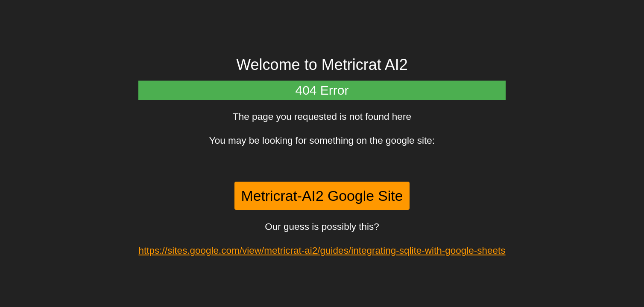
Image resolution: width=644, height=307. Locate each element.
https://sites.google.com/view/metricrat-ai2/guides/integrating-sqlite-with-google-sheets (322, 251)
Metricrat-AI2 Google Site (322, 196)
